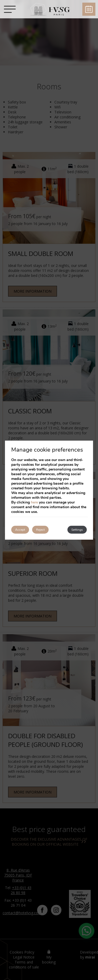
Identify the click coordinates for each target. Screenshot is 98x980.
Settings (77, 530)
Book (89, 9)
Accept (20, 530)
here (34, 502)
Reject (40, 530)
